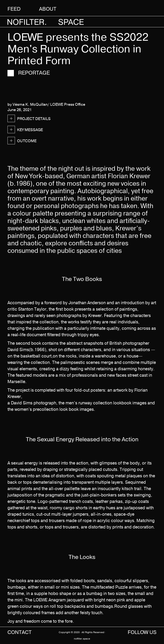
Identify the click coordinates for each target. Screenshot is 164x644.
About (48, 9)
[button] (149, 9)
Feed (14, 9)
